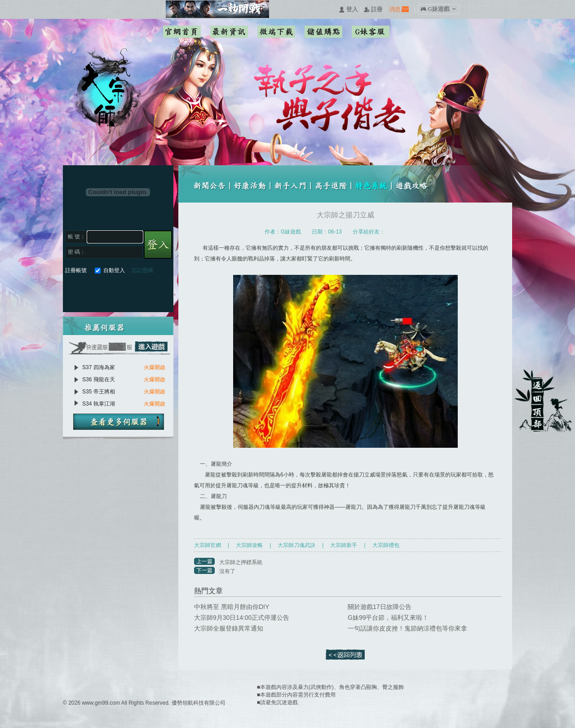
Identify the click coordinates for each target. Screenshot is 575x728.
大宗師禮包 (386, 545)
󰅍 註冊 (373, 10)
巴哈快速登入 (104, 291)
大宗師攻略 (249, 545)
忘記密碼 (142, 270)
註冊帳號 (76, 270)
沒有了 (227, 571)
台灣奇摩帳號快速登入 (137, 291)
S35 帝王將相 (99, 392)
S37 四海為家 (99, 367)
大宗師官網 (208, 545)
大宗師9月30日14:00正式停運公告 (242, 618)
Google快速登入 (88, 291)
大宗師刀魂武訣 (296, 545)
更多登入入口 (153, 291)
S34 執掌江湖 (99, 404)
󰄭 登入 (348, 10)
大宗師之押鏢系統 (241, 562)
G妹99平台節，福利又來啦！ (388, 618)
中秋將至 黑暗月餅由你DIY (232, 607)
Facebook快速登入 (72, 291)
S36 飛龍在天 (99, 379)
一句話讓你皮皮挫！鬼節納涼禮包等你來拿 (407, 628)
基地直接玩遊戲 (121, 291)
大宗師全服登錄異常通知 (229, 628)
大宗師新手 (344, 545)
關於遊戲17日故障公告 (380, 607)
